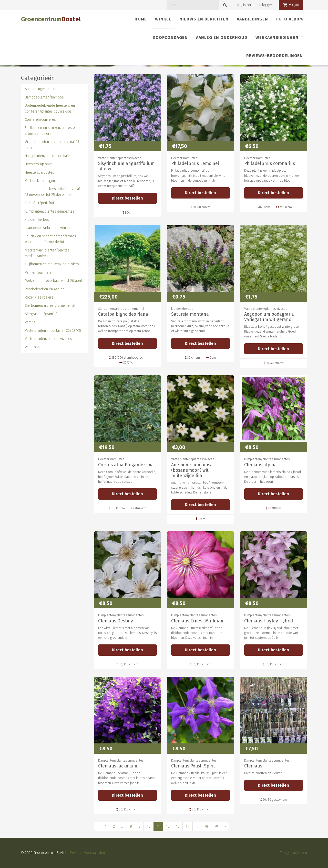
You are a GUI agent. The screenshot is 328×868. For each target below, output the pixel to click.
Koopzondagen (170, 37)
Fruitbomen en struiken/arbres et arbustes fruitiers (50, 131)
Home (141, 19)
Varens (30, 322)
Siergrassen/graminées (43, 314)
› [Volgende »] (225, 826)
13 (178, 826)
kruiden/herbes (37, 220)
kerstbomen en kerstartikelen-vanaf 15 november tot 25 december (52, 192)
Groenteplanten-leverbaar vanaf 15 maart (52, 145)
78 (206, 826)
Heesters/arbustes (39, 173)
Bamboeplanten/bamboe (44, 97)
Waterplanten (35, 347)
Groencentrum (51, 19)
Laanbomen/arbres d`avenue (47, 228)
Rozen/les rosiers (39, 297)
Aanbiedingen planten (42, 89)
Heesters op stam (39, 164)
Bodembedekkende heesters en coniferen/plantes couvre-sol (50, 108)
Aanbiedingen (252, 19)
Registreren (246, 5)
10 (149, 826)
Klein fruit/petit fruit (40, 203)
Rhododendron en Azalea (45, 289)
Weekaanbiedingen (278, 37)
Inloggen (266, 5)
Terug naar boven (294, 853)
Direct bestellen (127, 198)
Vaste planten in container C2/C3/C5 (53, 331)
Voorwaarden (94, 853)
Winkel (165, 19)
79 (216, 826)
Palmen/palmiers (38, 273)
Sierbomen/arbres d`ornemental (50, 306)
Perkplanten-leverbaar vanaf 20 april (53, 281)
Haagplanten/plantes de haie (47, 156)
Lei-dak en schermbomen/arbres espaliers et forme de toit (50, 239)
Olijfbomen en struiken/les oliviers (52, 264)
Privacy (76, 853)
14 (188, 826)
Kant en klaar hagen (40, 181)
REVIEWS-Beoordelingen (275, 56)
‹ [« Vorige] (98, 826)
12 (168, 826)
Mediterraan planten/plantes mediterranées (47, 253)
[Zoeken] (193, 5)
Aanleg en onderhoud (222, 37)
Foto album (290, 19)
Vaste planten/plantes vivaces (48, 339)
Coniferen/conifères (40, 120)
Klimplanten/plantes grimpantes (50, 211)
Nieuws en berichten (204, 19)
